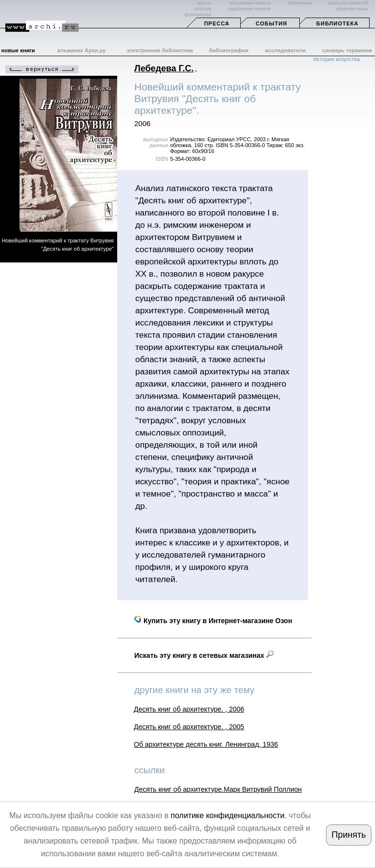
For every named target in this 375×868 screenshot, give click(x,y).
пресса (204, 3)
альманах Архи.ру (81, 50)
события (202, 9)
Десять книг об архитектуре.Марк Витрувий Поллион (218, 789)
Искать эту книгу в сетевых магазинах (204, 655)
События (271, 23)
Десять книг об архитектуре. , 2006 (189, 709)
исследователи (286, 50)
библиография (229, 50)
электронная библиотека (160, 50)
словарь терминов (347, 50)
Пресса (217, 23)
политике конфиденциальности (228, 815)
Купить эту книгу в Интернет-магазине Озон (213, 621)
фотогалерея (198, 15)
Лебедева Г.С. (164, 68)
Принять (349, 835)
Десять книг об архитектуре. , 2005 (189, 727)
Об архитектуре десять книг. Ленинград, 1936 (206, 744)
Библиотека (337, 23)
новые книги (18, 50)
